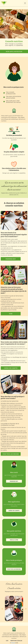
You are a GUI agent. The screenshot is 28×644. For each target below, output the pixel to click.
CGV (7, 641)
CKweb (13, 643)
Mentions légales (16, 641)
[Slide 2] (13, 619)
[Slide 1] (10, 619)
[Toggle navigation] (25, 3)
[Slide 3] (15, 619)
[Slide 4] (18, 619)
